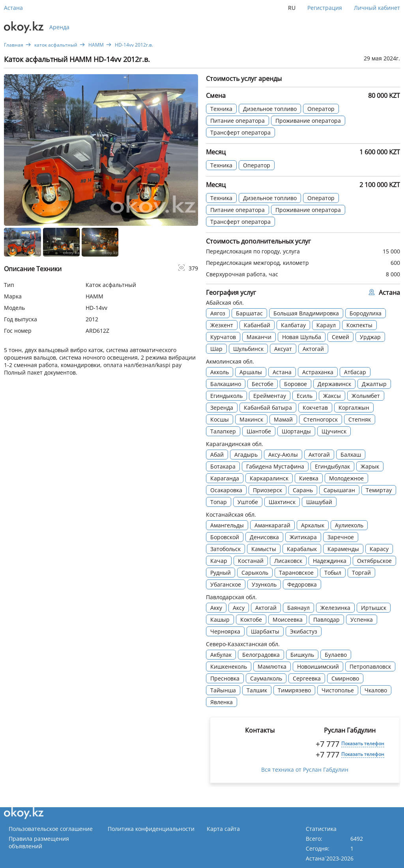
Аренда (59, 27)
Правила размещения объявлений (39, 842)
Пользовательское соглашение (51, 829)
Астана (13, 8)
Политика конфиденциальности (151, 829)
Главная (14, 45)
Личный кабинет (377, 8)
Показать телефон (363, 743)
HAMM (96, 45)
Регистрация (325, 8)
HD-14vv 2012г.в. (134, 45)
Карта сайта (223, 829)
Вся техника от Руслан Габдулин (305, 770)
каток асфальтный (56, 45)
